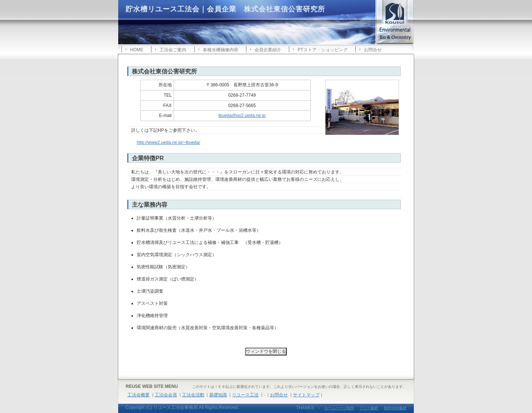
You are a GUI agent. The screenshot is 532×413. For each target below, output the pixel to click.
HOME (137, 50)
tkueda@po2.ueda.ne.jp (242, 116)
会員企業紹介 (268, 50)
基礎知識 (218, 395)
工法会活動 (193, 395)
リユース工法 (245, 395)
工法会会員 (166, 395)
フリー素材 (369, 408)
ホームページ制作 (339, 408)
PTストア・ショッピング (322, 50)
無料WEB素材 (395, 408)
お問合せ (373, 50)
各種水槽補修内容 (221, 50)
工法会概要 (139, 395)
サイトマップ (306, 395)
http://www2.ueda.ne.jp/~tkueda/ (168, 142)
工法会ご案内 (173, 50)
